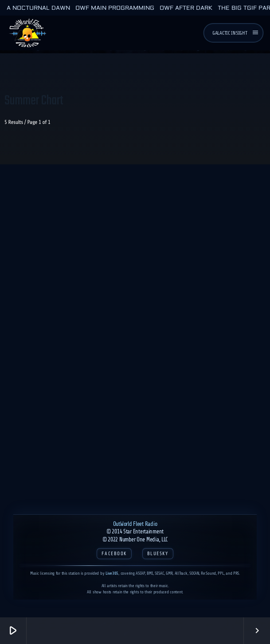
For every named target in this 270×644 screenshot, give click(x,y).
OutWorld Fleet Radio (135, 524)
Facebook (114, 554)
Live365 (112, 573)
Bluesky (158, 554)
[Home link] (27, 33)
